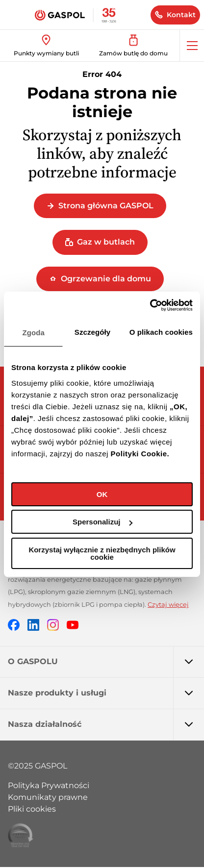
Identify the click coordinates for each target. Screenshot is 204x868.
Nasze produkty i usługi (106, 693)
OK (102, 494)
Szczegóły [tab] (92, 332)
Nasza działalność (106, 724)
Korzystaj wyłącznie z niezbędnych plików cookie (102, 553)
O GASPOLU (106, 662)
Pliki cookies (32, 809)
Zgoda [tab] (33, 333)
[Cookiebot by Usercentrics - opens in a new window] (150, 305)
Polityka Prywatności (49, 785)
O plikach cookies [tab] (161, 332)
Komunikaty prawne (48, 797)
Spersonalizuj (102, 522)
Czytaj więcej (168, 605)
